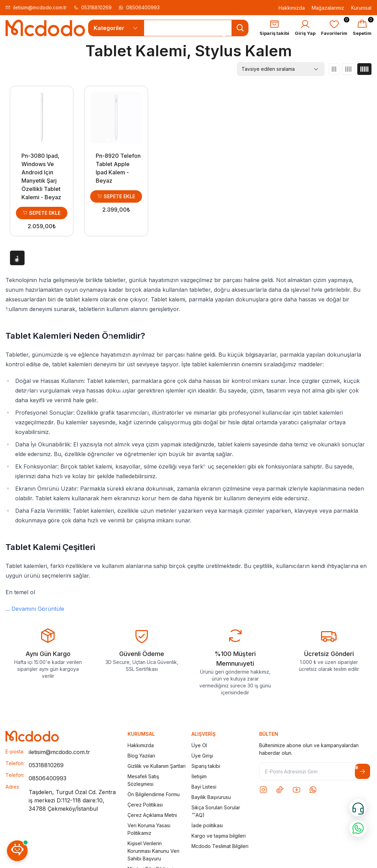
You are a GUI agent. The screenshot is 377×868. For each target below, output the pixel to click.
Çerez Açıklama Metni (152, 815)
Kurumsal (361, 8)
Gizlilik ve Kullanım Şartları (157, 766)
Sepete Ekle (42, 213)
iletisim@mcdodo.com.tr (36, 7)
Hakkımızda (292, 8)
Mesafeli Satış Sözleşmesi (143, 780)
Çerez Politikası (145, 805)
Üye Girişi (202, 756)
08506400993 (139, 7)
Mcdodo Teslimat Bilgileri (220, 846)
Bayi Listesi (204, 787)
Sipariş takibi (206, 766)
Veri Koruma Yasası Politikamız (149, 829)
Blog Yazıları (141, 756)
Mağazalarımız (328, 8)
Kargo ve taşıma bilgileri (219, 836)
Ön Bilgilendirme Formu (154, 794)
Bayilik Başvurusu (211, 797)
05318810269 (93, 7)
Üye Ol (199, 745)
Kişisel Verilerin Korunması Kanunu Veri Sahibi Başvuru (153, 851)
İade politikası (207, 825)
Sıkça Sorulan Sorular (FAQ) (216, 811)
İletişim (199, 776)
